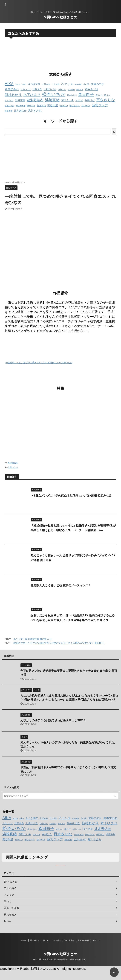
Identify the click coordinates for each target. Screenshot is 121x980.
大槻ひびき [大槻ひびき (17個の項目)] (50, 89)
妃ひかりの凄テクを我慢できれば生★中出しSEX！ (53, 720)
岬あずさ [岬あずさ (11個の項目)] (80, 90)
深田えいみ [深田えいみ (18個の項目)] (67, 100)
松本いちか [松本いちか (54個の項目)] (54, 94)
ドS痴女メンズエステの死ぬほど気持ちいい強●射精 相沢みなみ (71, 496)
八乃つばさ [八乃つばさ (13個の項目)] (26, 90)
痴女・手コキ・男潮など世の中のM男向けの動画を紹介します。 (60, 959)
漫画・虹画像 (83, 940)
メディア (96, 940)
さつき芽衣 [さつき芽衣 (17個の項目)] (34, 84)
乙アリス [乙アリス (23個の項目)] (67, 84)
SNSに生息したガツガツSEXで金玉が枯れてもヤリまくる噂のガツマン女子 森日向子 (59, 643)
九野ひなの (13, 467)
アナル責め (57, 940)
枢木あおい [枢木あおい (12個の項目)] (72, 95)
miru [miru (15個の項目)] (24, 84)
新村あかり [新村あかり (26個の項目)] (13, 95)
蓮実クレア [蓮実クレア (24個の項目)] (100, 105)
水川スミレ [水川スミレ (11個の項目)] (9, 101)
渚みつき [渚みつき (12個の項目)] (79, 101)
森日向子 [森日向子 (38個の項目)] (86, 94)
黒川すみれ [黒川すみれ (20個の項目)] (35, 111)
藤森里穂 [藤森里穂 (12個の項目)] (9, 111)
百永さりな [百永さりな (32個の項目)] (106, 100)
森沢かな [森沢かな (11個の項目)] (99, 95)
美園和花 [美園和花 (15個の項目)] (41, 106)
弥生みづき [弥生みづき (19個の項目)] (92, 89)
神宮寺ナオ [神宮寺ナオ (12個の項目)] (21, 106)
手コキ (46, 940)
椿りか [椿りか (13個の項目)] (107, 95)
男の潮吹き (13, 463)
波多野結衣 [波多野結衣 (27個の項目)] (35, 100)
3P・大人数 (70, 940)
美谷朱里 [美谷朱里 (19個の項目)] (53, 105)
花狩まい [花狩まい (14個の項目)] (64, 106)
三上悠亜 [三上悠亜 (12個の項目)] (56, 84)
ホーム (24, 940)
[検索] (114, 132)
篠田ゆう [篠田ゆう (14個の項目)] (31, 106)
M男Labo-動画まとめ (60, 17)
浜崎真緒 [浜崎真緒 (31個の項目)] (52, 100)
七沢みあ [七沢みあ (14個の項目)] (46, 84)
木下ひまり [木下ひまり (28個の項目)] (32, 95)
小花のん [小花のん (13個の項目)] (62, 90)
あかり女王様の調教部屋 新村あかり (33, 639)
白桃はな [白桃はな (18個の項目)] (90, 100)
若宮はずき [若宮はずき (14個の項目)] (75, 106)
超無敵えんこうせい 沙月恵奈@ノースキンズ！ (61, 585)
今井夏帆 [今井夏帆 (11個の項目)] (78, 84)
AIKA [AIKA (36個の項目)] (9, 84)
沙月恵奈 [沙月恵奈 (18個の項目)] (20, 100)
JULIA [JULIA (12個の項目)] (18, 84)
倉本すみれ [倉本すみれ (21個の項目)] (12, 89)
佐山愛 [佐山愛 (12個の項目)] (86, 84)
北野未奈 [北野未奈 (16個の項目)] (37, 89)
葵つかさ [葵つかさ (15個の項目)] (86, 106)
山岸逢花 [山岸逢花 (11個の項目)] (71, 90)
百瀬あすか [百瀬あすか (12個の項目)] (9, 106)
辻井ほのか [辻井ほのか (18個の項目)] (20, 111)
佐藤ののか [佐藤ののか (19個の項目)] (97, 84)
